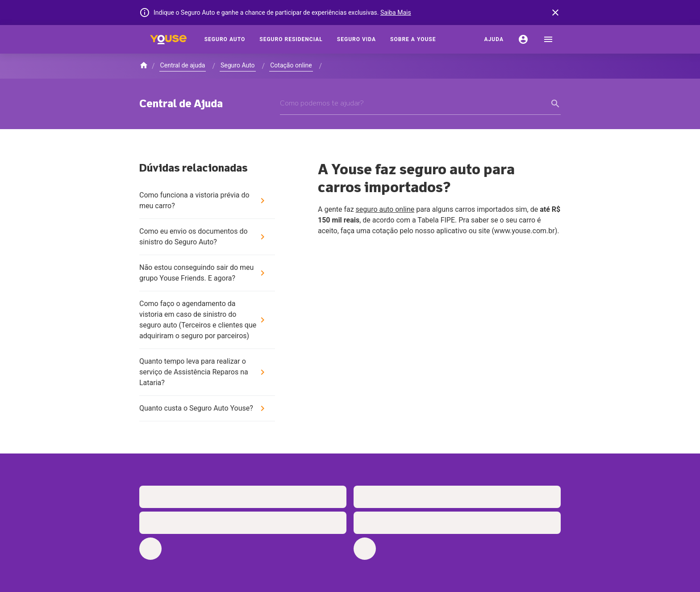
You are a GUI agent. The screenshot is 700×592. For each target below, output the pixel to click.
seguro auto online (385, 209)
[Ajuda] (494, 39)
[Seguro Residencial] (291, 39)
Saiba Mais (396, 13)
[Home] (168, 39)
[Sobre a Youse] (413, 39)
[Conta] (523, 39)
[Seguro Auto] (225, 39)
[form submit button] (555, 104)
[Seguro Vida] (356, 39)
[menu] (548, 39)
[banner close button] (555, 13)
